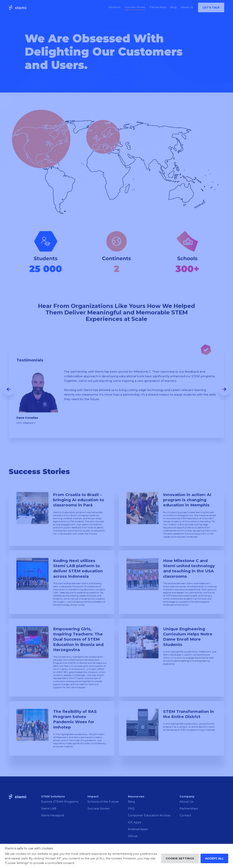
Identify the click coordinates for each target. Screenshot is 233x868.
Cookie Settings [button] (180, 858)
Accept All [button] (214, 858)
